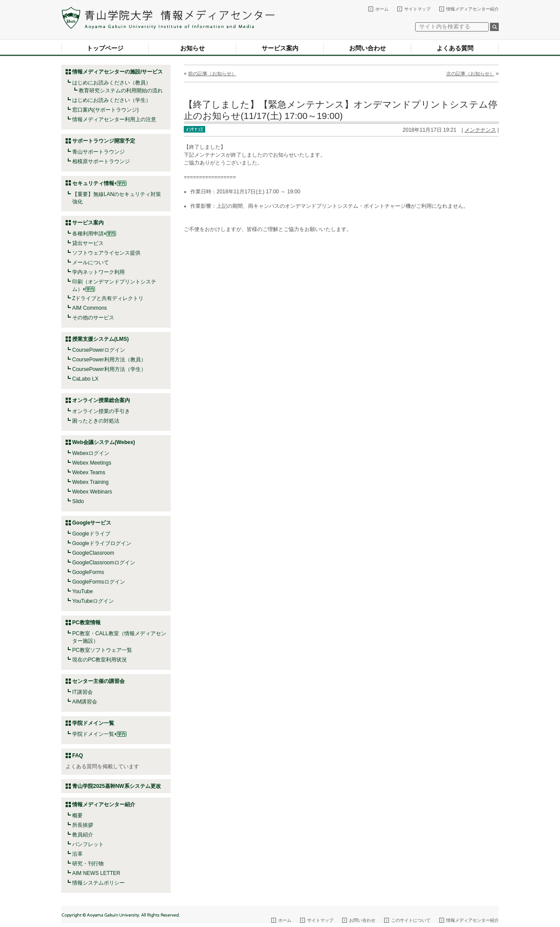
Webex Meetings (92, 463)
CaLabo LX (85, 379)
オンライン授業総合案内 (101, 400)
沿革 (77, 854)
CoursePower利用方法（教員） (109, 360)
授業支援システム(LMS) (100, 339)
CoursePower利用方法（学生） (109, 369)
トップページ (105, 48)
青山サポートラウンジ (98, 152)
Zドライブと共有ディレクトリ (108, 298)
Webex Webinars (92, 492)
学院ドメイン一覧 (99, 734)
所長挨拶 (83, 825)
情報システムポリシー (98, 883)
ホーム (382, 9)
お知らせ (192, 48)
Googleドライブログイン (102, 543)
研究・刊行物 (88, 864)
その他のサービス (93, 318)
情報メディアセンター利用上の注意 (114, 119)
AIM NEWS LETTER (96, 873)
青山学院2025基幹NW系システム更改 (117, 786)
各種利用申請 (88, 234)
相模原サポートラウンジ (101, 161)
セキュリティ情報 (99, 183)
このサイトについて (411, 920)
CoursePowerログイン (99, 350)
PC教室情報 (86, 623)
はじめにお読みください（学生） (112, 100)
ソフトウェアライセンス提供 (106, 253)
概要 (77, 815)
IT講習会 (82, 692)
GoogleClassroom (93, 553)
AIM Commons (89, 308)
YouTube (82, 591)
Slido (78, 501)
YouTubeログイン (93, 601)
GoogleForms (88, 572)
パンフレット (88, 844)
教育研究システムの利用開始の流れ (121, 91)
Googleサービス (92, 523)
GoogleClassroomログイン (104, 563)
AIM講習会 (85, 702)
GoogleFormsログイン (99, 582)
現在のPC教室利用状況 (100, 660)
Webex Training (90, 482)
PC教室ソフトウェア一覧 (102, 650)
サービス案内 (280, 48)
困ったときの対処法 (96, 421)
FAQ (78, 756)
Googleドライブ (91, 534)
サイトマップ (417, 9)
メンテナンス (480, 130)
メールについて (91, 262)
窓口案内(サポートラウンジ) (105, 110)
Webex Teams (89, 472)
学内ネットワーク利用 (98, 272)
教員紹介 (83, 835)
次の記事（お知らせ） (470, 73)
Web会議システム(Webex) (104, 442)
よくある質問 (455, 48)
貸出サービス (88, 243)
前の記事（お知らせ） (212, 73)
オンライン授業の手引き (101, 411)
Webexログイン (91, 453)
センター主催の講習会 (98, 681)
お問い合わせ (367, 48)
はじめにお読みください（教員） (112, 83)
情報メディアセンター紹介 (472, 9)
